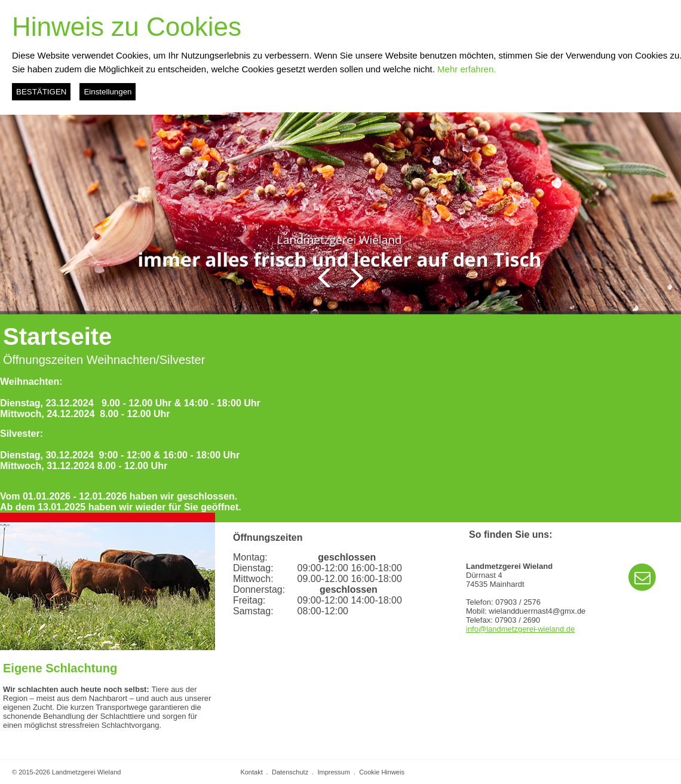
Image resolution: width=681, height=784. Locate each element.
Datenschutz (290, 772)
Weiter (357, 278)
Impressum (333, 772)
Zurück (324, 278)
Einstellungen (108, 92)
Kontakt (251, 772)
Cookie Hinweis (382, 772)
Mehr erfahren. (467, 69)
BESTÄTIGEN (41, 92)
